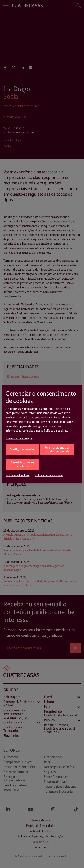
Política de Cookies (17, 475)
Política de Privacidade (49, 475)
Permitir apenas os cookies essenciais (57, 450)
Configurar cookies (22, 449)
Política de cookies (56, 431)
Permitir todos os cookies (23, 464)
